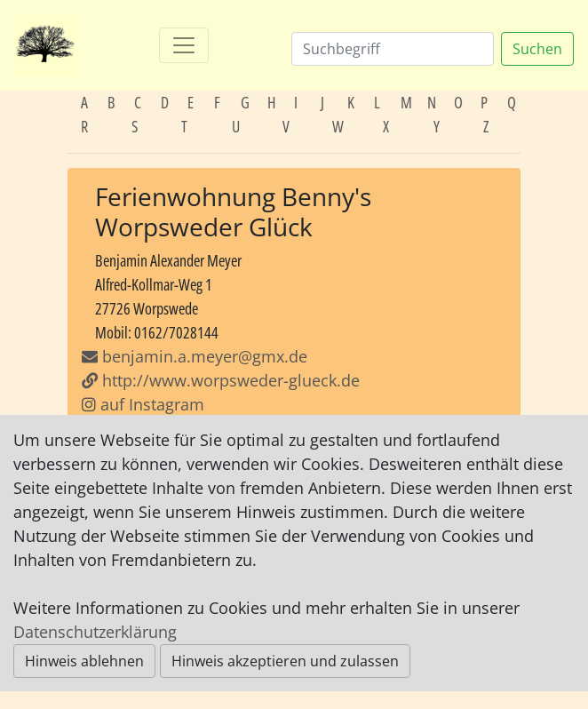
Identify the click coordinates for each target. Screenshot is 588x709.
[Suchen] (393, 49)
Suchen (537, 49)
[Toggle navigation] (184, 45)
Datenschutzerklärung (95, 632)
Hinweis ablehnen (84, 661)
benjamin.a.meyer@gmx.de (205, 356)
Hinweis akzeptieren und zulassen (285, 661)
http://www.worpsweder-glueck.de (221, 380)
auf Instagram (143, 404)
